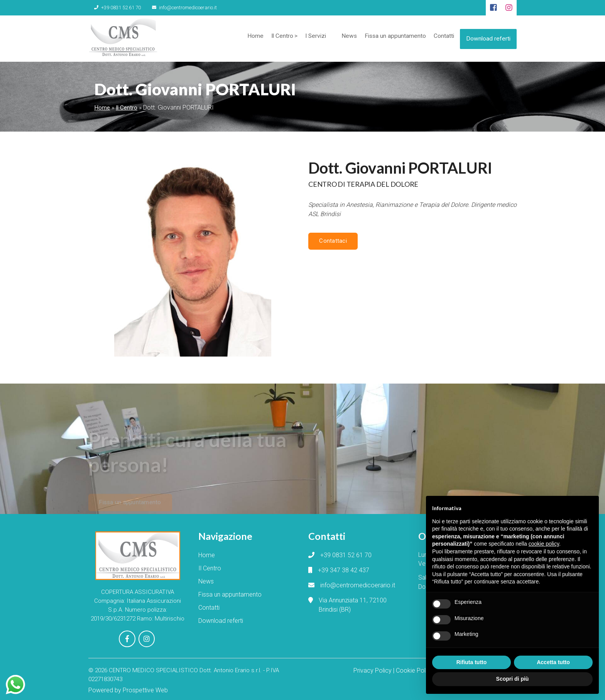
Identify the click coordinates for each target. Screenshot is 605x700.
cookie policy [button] (544, 544)
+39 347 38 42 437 (344, 570)
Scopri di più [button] (513, 679)
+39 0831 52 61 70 (114, 8)
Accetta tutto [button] (553, 662)
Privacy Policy (373, 668)
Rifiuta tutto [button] (472, 662)
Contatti (441, 38)
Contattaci (332, 241)
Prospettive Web (145, 687)
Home (248, 38)
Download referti (488, 37)
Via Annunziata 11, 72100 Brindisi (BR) (353, 605)
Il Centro (276, 38)
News (345, 38)
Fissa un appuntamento (392, 38)
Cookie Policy (415, 668)
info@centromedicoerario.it (173, 8)
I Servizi (310, 38)
